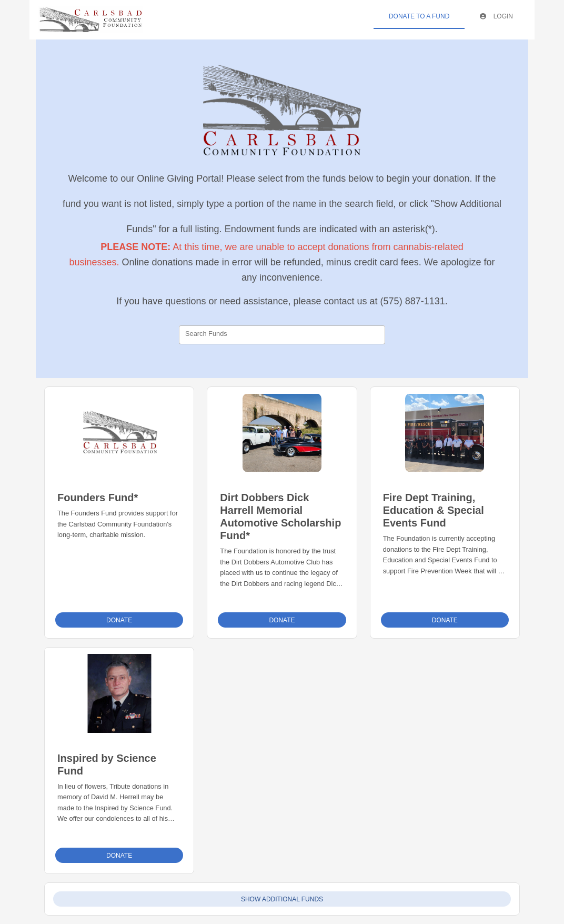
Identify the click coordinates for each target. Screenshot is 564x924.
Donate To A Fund (419, 16)
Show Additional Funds (282, 899)
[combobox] (282, 335)
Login (496, 16)
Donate (119, 620)
